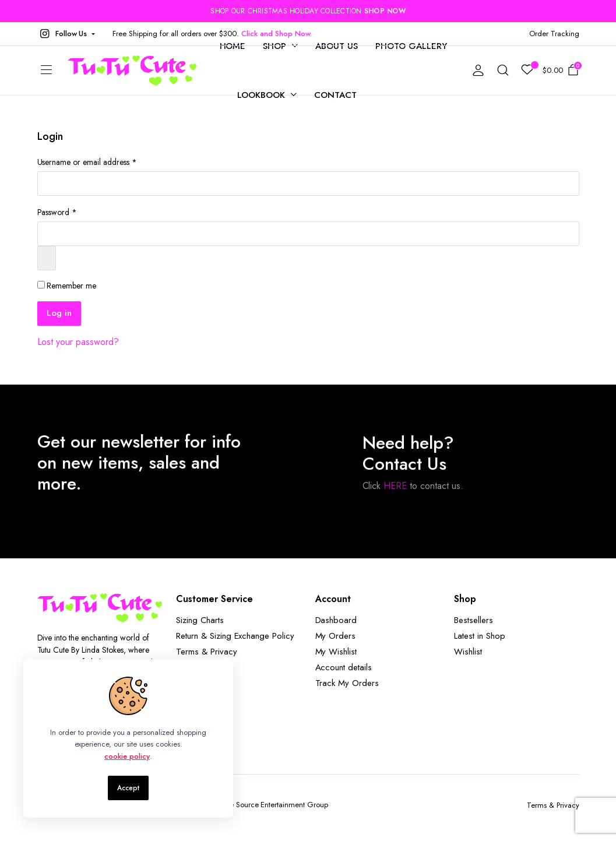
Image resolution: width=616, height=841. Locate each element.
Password (57, 212)
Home (233, 46)
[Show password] (47, 258)
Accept (128, 788)
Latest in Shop (480, 636)
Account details (344, 667)
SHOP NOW (385, 11)
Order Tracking (554, 34)
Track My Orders (347, 683)
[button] (66, 34)
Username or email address (87, 162)
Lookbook (261, 95)
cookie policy (127, 756)
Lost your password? (78, 342)
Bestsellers (474, 620)
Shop (274, 46)
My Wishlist (336, 652)
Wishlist (468, 652)
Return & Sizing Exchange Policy (235, 636)
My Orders (336, 636)
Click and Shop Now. (276, 34)
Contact (335, 95)
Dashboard (336, 620)
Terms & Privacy (207, 652)
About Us (337, 46)
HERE (395, 486)
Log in (59, 313)
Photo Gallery (411, 46)
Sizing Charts (200, 620)
